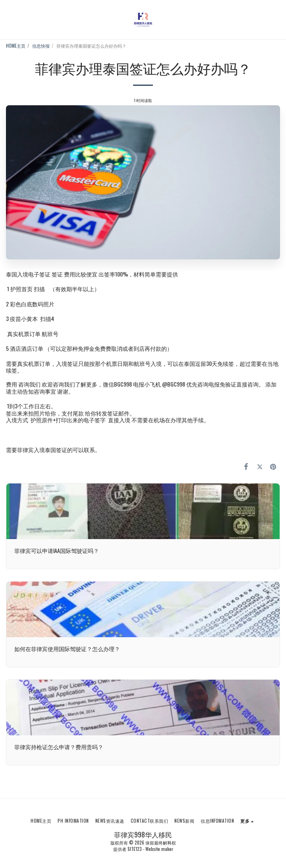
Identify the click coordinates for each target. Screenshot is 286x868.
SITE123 (135, 849)
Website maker (159, 849)
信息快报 (41, 46)
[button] (9, 19)
